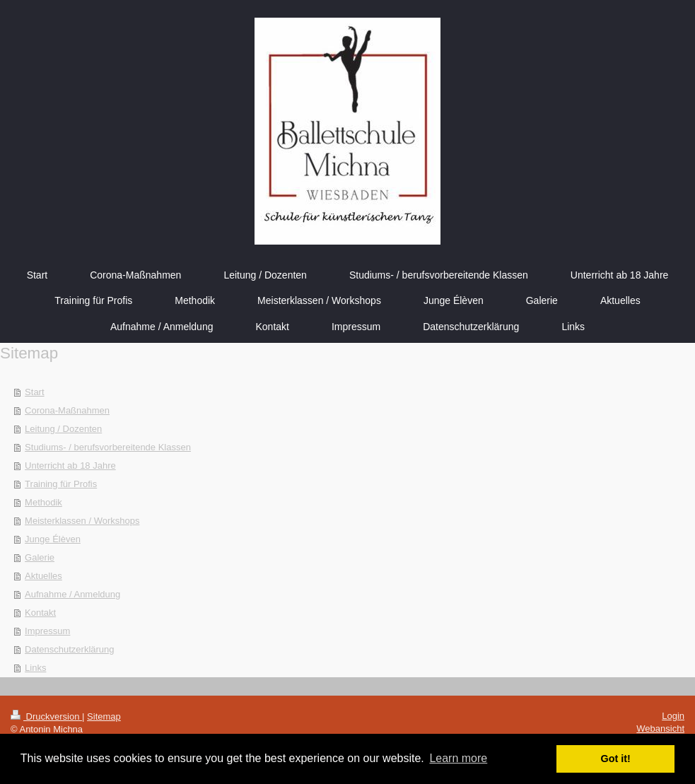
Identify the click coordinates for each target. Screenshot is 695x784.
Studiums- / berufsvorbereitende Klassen (108, 447)
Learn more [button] (458, 758)
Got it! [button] (616, 759)
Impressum (47, 631)
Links (35, 668)
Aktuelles (43, 576)
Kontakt (40, 613)
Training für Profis (61, 484)
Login (673, 716)
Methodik (43, 502)
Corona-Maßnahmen (67, 410)
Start (34, 392)
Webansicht (660, 729)
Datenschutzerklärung (69, 649)
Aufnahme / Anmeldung (72, 594)
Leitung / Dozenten (63, 429)
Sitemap (104, 716)
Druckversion (46, 716)
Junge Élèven (53, 539)
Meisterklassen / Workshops (82, 521)
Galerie (40, 557)
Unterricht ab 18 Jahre (70, 466)
